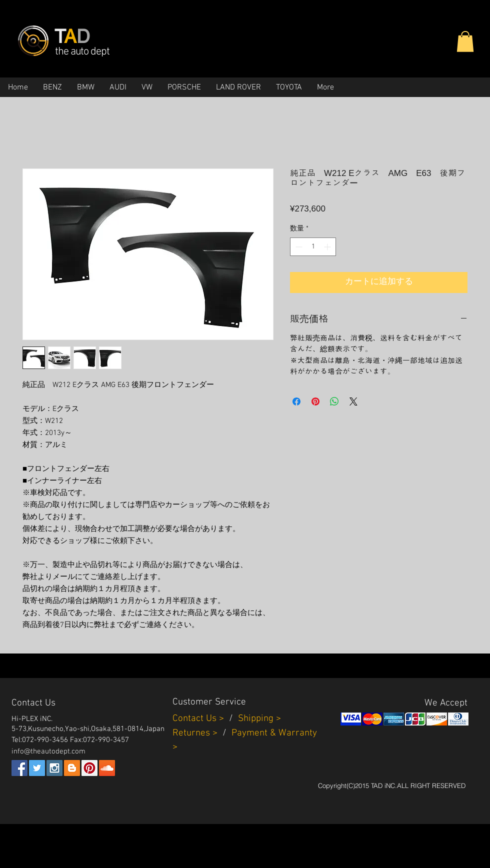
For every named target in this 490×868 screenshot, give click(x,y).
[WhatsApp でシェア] (334, 401)
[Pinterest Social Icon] (89, 768)
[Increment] (328, 247)
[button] (465, 41)
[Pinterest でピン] (315, 401)
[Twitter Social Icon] (37, 768)
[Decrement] (298, 247)
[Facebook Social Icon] (19, 768)
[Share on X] (353, 401)
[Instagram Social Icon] (54, 768)
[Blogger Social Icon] (72, 768)
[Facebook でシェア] (296, 401)
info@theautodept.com (48, 751)
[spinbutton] (313, 247)
